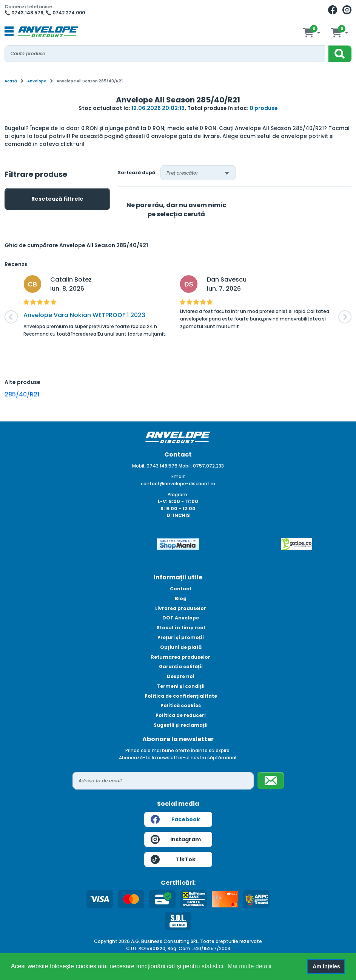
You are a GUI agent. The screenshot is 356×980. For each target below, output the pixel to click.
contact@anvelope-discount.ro (178, 484)
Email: (178, 476)
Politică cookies (181, 705)
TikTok (173, 859)
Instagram (176, 839)
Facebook (175, 819)
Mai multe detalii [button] (250, 966)
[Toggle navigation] (9, 32)
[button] (11, 317)
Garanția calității (181, 666)
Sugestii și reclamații (181, 725)
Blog (181, 598)
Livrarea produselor (181, 608)
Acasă (11, 81)
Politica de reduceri (181, 715)
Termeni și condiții (181, 686)
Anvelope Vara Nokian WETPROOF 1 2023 (84, 315)
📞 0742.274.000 (65, 13)
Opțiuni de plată (181, 647)
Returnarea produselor (181, 657)
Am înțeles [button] (326, 966)
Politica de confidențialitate (181, 696)
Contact (181, 589)
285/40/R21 (22, 394)
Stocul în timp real (181, 628)
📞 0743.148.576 (24, 13)
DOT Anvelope (181, 618)
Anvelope (37, 81)
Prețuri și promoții (181, 637)
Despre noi (181, 676)
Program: (178, 495)
